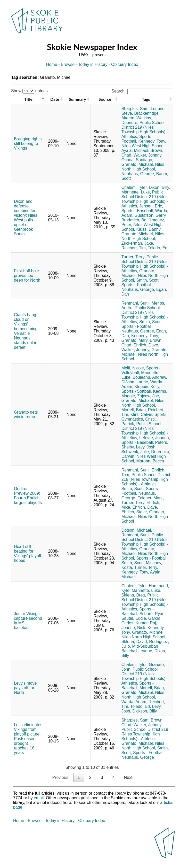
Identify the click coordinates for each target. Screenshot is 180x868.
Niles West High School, (144, 146)
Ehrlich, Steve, (135, 512)
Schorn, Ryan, (153, 614)
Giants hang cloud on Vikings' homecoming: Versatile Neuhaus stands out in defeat (26, 331)
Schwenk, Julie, (136, 452)
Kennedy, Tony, (152, 141)
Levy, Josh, (146, 447)
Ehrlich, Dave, (146, 345)
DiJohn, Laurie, (135, 382)
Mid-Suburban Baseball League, (140, 649)
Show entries (29, 91)
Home (52, 64)
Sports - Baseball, (138, 211)
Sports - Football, (137, 285)
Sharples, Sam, (136, 109)
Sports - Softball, (137, 391)
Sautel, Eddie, (134, 618)
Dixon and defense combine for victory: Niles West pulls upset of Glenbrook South (26, 218)
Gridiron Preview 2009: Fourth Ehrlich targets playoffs (28, 496)
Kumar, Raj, (146, 623)
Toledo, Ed (158, 248)
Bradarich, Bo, (134, 220)
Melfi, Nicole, (133, 368)
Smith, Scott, (148, 280)
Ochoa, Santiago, (137, 160)
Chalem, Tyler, (135, 187)
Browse (68, 64)
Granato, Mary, (135, 340)
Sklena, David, (135, 642)
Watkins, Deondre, (137, 120)
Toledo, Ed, (141, 706)
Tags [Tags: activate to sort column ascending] (146, 99)
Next (128, 777)
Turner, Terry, (133, 257)
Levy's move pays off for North (25, 688)
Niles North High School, (143, 167)
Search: (142, 91)
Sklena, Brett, (134, 595)
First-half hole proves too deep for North (27, 276)
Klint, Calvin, (142, 414)
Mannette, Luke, (136, 192)
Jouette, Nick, (134, 628)
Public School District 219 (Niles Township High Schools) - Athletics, (145, 130)
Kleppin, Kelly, (147, 387)
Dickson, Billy (145, 711)
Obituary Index (125, 64)
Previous (60, 777)
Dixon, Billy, (159, 187)
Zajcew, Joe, (149, 396)
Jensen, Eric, (151, 206)
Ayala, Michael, (135, 150)
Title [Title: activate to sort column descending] (28, 99)
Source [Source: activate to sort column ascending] (105, 99)
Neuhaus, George (138, 757)
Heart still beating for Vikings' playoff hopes (28, 553)
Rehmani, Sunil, (136, 303)
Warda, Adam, (134, 702)
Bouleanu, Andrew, (150, 377)
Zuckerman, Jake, (138, 243)
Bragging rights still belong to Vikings (28, 144)
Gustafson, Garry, (150, 215)
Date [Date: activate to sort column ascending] (55, 99)
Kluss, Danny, (149, 229)
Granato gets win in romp (26, 414)
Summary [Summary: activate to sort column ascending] (77, 99)
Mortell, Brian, (134, 410)
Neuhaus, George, (138, 174)
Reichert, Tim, (134, 248)
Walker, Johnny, (148, 155)
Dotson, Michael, (137, 530)
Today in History (93, 64)
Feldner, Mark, (151, 498)
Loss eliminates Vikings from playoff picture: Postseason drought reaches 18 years (28, 739)
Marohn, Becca (150, 461)
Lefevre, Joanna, (155, 438)
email (39, 798)
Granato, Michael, (138, 164)
